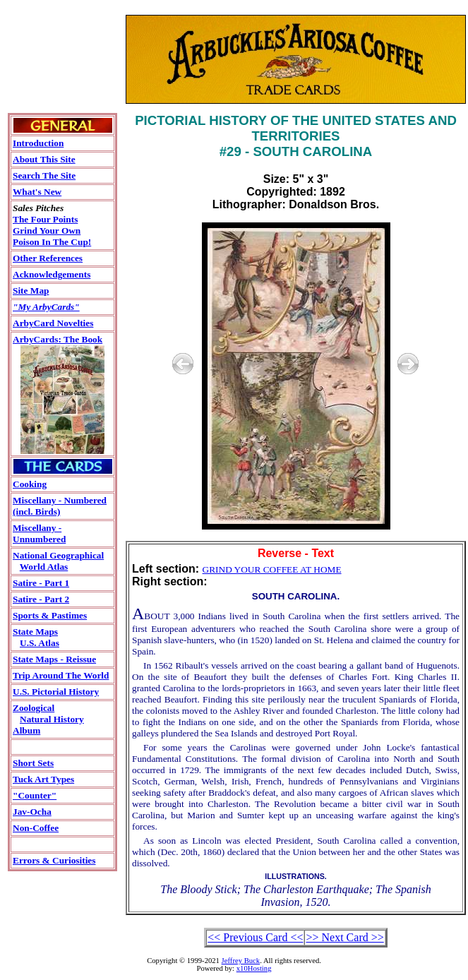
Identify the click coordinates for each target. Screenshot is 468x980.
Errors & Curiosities (54, 860)
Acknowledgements (52, 274)
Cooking (30, 484)
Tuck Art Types (43, 779)
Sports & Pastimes (50, 615)
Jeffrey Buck (241, 961)
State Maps (35, 632)
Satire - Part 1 (41, 583)
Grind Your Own (47, 231)
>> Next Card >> (344, 937)
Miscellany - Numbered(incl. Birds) (60, 506)
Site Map (31, 291)
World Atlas (44, 567)
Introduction (38, 143)
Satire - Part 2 (41, 599)
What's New (37, 192)
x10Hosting (254, 968)
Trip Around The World (61, 675)
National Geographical (58, 555)
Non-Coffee (36, 828)
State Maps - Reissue (54, 659)
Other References (48, 258)
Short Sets (33, 763)
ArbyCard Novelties (53, 323)
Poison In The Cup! (52, 242)
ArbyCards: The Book (58, 339)
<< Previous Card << (255, 937)
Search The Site (44, 175)
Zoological (34, 708)
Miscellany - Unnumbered (39, 533)
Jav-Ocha (32, 812)
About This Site (44, 159)
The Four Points (45, 219)
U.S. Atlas (40, 643)
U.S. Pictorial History (56, 692)
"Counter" (35, 795)
